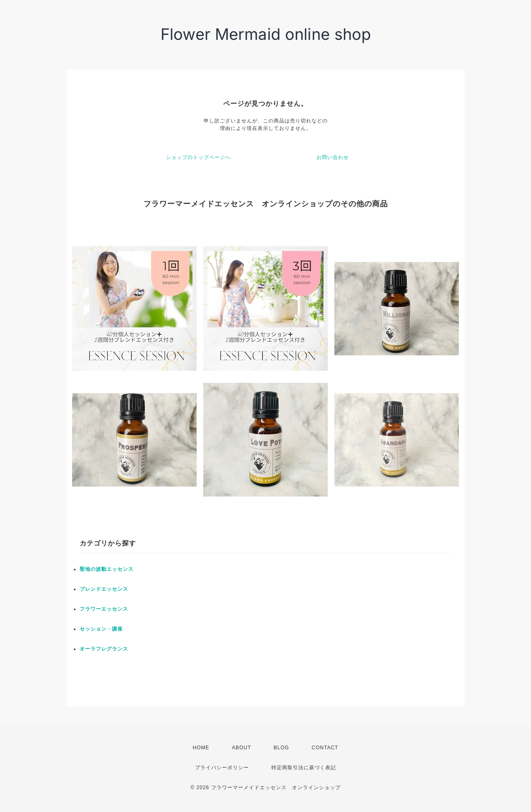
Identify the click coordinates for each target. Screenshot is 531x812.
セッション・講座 (101, 629)
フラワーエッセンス (104, 609)
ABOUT (241, 748)
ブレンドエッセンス (104, 589)
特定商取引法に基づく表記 (304, 768)
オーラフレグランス (104, 649)
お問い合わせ (333, 157)
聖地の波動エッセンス (107, 569)
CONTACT (325, 748)
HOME (201, 748)
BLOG (281, 748)
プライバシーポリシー (222, 768)
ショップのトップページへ (198, 157)
